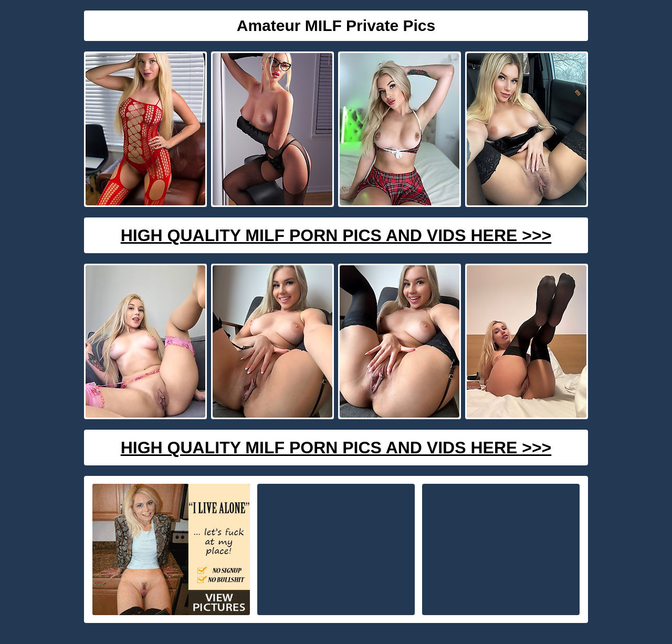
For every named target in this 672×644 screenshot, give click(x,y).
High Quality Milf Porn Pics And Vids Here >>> (336, 235)
